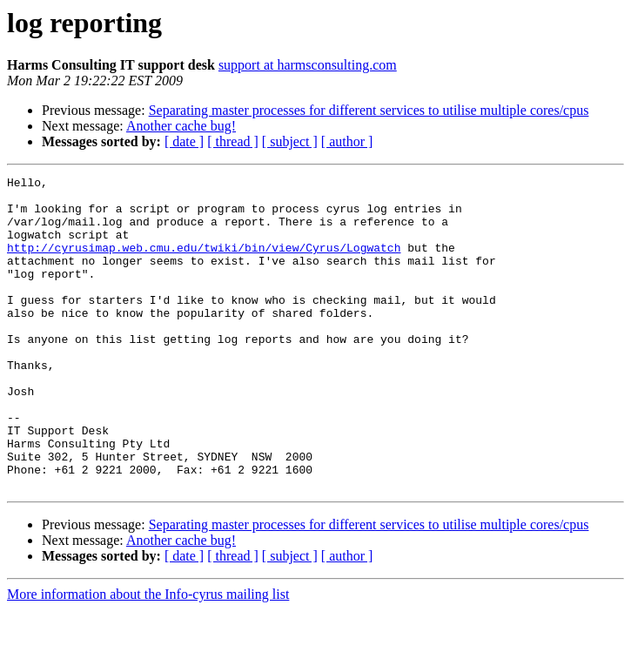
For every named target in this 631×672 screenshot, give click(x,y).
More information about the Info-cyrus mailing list (148, 657)
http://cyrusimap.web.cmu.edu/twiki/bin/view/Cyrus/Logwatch (204, 263)
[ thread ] (233, 141)
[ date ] (184, 141)
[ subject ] (290, 141)
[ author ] (347, 141)
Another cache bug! (181, 126)
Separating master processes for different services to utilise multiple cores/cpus (369, 110)
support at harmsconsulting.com (308, 65)
